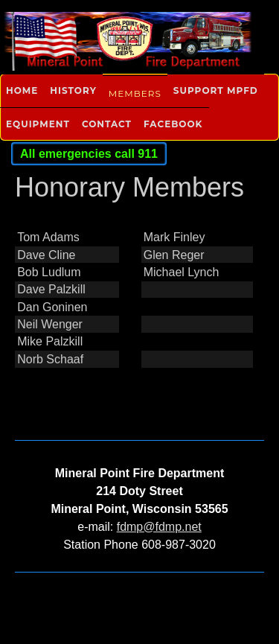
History (73, 90)
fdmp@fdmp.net (159, 527)
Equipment (38, 124)
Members (135, 93)
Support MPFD (216, 90)
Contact (107, 124)
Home (22, 90)
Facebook (173, 124)
